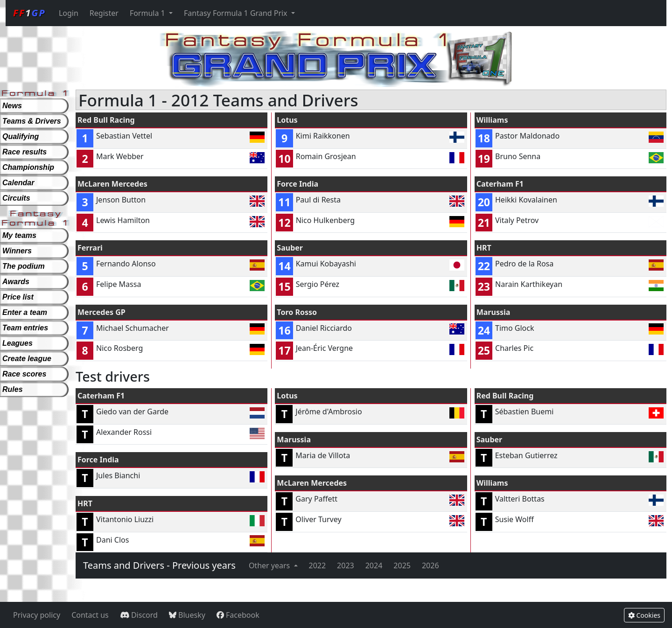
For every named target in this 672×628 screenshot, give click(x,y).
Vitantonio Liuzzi (125, 519)
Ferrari (90, 248)
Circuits (16, 198)
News (12, 106)
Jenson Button (121, 200)
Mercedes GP (101, 312)
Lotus (287, 120)
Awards (16, 282)
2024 (374, 565)
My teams (19, 235)
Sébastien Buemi (525, 412)
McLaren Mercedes (112, 184)
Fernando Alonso (126, 264)
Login (69, 13)
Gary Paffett (316, 499)
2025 (402, 565)
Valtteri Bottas (520, 499)
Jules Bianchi (118, 475)
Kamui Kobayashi (326, 264)
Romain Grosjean (326, 156)
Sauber (290, 248)
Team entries (25, 328)
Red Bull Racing (106, 120)
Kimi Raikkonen (323, 136)
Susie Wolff (514, 519)
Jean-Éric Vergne (324, 348)
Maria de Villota (323, 455)
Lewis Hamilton (123, 220)
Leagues (17, 343)
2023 (346, 565)
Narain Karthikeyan (529, 284)
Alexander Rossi (124, 432)
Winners (17, 251)
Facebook (238, 615)
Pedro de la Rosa (524, 264)
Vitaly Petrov (517, 220)
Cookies (644, 615)
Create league (27, 359)
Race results (24, 152)
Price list (18, 297)
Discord (139, 615)
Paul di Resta (318, 200)
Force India (297, 184)
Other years (270, 565)
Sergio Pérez (318, 284)
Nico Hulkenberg (325, 220)
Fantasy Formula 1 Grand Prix (237, 13)
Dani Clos (112, 540)
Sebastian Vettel (124, 136)
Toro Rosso (297, 312)
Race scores (24, 374)
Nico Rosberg (119, 348)
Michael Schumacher (133, 328)
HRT (484, 248)
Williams (492, 120)
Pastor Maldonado (527, 136)
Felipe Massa (119, 284)
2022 (318, 565)
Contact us (90, 615)
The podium (24, 266)
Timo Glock (515, 328)
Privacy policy (37, 615)
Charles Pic (514, 348)
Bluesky (187, 615)
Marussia (493, 312)
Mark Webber (120, 156)
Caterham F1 (500, 184)
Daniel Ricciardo (324, 328)
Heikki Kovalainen (526, 200)
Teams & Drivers (32, 121)
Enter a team (25, 312)
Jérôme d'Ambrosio (329, 412)
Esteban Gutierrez (526, 455)
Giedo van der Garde (132, 412)
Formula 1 (148, 13)
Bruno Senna (518, 156)
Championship (28, 167)
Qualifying (21, 136)
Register (104, 13)
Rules (13, 389)
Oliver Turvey (318, 519)
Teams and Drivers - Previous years (159, 565)
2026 (430, 565)
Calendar (18, 183)
